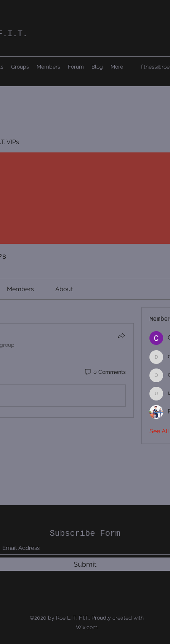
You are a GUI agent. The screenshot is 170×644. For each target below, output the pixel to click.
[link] (20, 289)
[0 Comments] (105, 372)
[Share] (121, 336)
